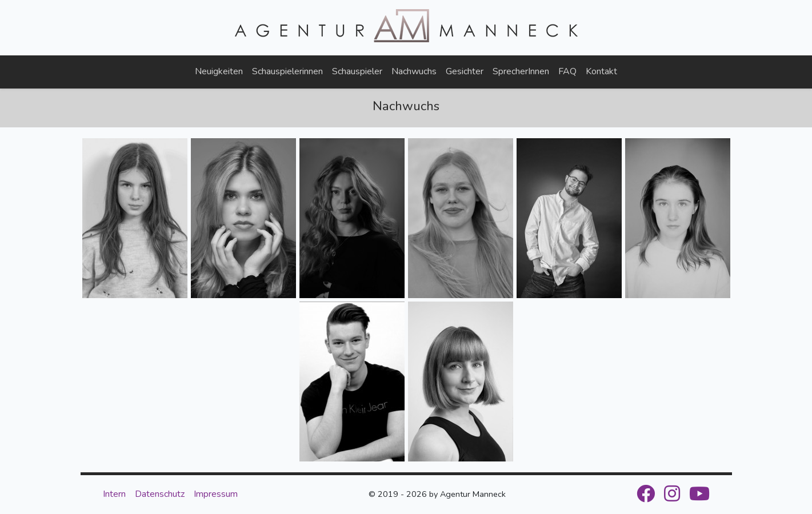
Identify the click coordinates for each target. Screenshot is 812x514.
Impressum (216, 494)
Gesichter (465, 71)
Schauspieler (357, 71)
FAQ (567, 71)
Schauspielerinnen (287, 71)
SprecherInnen (521, 71)
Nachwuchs (414, 71)
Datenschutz (160, 494)
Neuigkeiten (219, 71)
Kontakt (601, 71)
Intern (114, 494)
